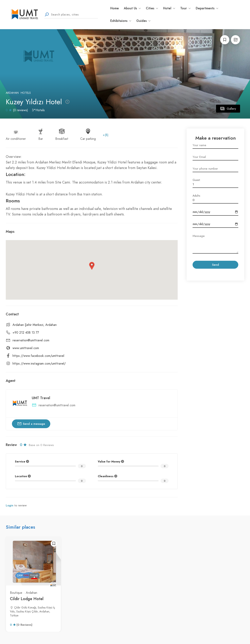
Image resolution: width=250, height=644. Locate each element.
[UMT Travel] (53, 585)
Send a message (31, 424)
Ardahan (12, 93)
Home (115, 8)
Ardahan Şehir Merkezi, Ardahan (35, 325)
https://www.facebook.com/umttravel (38, 356)
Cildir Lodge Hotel (27, 599)
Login (10, 505)
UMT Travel (41, 398)
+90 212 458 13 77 (26, 333)
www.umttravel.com (26, 348)
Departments (207, 8)
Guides (143, 21)
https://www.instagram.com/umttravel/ (39, 364)
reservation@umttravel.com (31, 340)
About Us (132, 8)
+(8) (106, 135)
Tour (186, 8)
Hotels (26, 93)
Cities (152, 8)
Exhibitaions (121, 21)
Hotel (169, 8)
